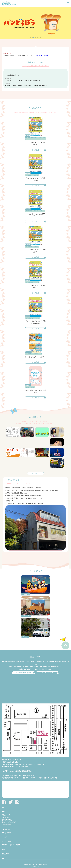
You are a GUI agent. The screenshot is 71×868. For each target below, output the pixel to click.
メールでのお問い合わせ (24, 673)
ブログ (4, 858)
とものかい (5, 837)
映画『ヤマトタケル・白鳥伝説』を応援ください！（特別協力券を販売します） (27, 86)
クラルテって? (6, 841)
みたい (4, 807)
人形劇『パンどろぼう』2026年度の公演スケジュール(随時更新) (23, 80)
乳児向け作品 (6, 815)
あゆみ (12, 845)
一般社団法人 (6, 829)
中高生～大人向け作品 (9, 822)
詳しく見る (35, 150)
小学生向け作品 (7, 820)
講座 (3, 833)
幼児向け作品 (6, 817)
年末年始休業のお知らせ (12, 75)
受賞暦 (18, 845)
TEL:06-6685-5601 (47, 673)
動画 (3, 849)
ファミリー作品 (7, 825)
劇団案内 (5, 845)
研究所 (9, 833)
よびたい (5, 812)
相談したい (5, 854)
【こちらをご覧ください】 (41, 56)
